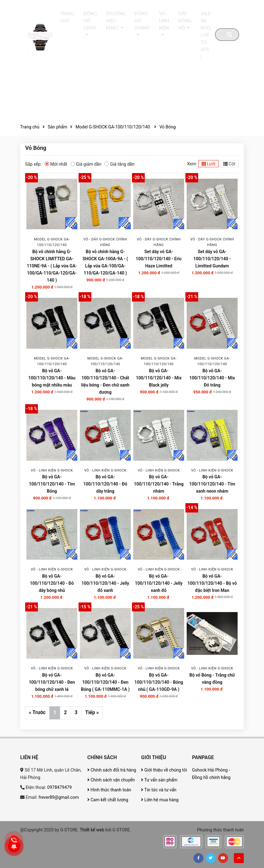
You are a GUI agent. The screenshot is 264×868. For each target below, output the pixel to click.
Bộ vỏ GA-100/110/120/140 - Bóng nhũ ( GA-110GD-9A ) (159, 682)
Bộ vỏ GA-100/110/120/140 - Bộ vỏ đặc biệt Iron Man (212, 583)
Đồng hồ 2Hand (142, 21)
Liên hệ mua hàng (160, 800)
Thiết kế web (92, 830)
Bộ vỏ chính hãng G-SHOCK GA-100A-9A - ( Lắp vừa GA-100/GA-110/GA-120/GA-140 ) (105, 262)
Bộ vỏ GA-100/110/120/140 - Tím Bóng (52, 484)
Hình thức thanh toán (109, 790)
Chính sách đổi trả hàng (112, 770)
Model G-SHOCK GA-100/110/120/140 (113, 127)
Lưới (209, 164)
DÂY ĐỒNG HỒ (185, 21)
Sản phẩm (58, 127)
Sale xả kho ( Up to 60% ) (206, 35)
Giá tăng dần (119, 164)
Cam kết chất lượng (108, 800)
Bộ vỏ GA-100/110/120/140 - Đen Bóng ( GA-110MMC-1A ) (105, 682)
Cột (229, 164)
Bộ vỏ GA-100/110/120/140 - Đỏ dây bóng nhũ (52, 583)
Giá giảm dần (86, 164)
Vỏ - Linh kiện (164, 21)
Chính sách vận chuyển (111, 780)
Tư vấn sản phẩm (159, 780)
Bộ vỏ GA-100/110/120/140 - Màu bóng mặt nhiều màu (52, 378)
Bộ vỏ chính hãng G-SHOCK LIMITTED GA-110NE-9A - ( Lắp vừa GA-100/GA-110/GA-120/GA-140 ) (52, 266)
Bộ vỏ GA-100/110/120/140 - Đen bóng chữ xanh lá (52, 682)
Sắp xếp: (33, 164)
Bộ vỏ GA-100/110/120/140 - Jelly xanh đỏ (159, 583)
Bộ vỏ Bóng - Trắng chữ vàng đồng (212, 679)
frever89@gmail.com (59, 797)
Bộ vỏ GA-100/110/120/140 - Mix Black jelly (159, 378)
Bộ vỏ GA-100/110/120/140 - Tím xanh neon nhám (212, 484)
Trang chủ (67, 17)
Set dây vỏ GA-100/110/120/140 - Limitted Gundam (212, 259)
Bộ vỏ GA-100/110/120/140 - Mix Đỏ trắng (212, 378)
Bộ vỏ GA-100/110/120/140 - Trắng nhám (159, 484)
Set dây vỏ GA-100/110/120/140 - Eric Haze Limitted (159, 259)
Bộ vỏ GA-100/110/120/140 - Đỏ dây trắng (105, 484)
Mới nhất (56, 164)
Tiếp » (92, 712)
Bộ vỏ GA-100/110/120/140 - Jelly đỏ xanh (105, 583)
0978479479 (59, 787)
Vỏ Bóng (167, 127)
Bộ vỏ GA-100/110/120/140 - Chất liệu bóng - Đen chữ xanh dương (105, 381)
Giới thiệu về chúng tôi (164, 770)
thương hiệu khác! (116, 21)
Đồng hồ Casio (90, 21)
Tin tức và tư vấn (159, 790)
